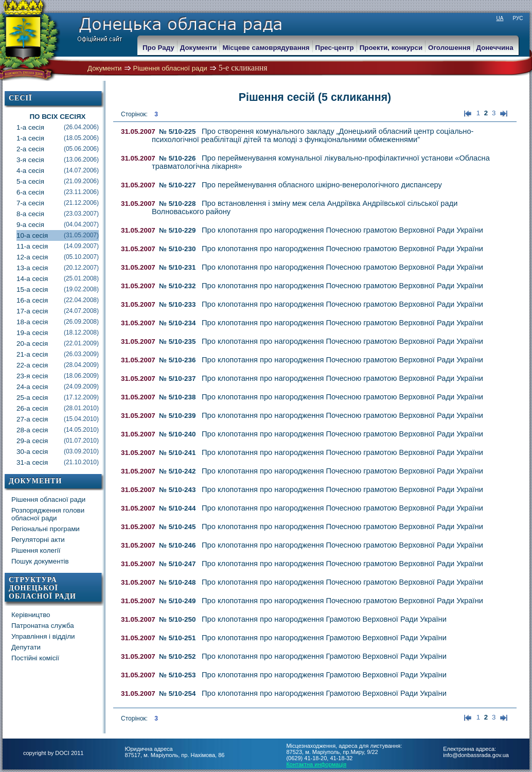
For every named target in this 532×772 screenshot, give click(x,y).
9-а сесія (58, 225)
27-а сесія (58, 419)
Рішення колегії (36, 550)
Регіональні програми (46, 529)
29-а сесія (58, 441)
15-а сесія (58, 289)
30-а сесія (58, 452)
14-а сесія (58, 279)
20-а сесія (58, 344)
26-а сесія (58, 408)
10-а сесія (58, 235)
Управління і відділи (43, 636)
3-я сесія (58, 160)
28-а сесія (58, 430)
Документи (105, 68)
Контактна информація (316, 764)
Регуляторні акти (38, 540)
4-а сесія (58, 171)
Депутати (26, 647)
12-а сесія (58, 257)
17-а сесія (58, 311)
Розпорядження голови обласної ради (48, 514)
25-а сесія (58, 398)
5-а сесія (58, 181)
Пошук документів (40, 561)
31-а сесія (58, 462)
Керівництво (31, 615)
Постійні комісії (35, 658)
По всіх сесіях (57, 117)
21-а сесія (58, 354)
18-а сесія (58, 322)
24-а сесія (58, 387)
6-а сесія (58, 192)
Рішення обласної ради (170, 68)
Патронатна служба (43, 626)
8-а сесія (58, 214)
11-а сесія (58, 246)
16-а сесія (58, 300)
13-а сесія (58, 268)
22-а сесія (58, 365)
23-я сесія (58, 376)
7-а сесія (58, 203)
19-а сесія (58, 333)
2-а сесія (58, 149)
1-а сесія (58, 127)
